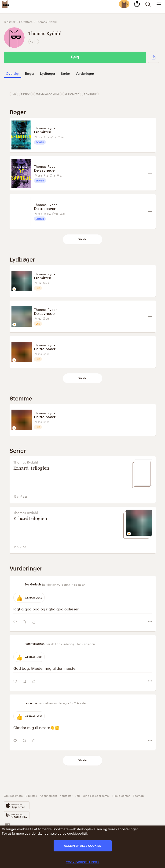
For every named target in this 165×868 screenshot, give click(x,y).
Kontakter (66, 795)
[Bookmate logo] (6, 4)
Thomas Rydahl (46, 128)
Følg (75, 57)
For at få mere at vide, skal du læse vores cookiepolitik (45, 833)
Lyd (14, 94)
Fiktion (26, 94)
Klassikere (72, 94)
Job (78, 795)
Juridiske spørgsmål (96, 795)
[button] (154, 57)
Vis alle (82, 239)
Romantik (90, 94)
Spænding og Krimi (48, 94)
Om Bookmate (13, 795)
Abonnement (48, 795)
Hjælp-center (121, 795)
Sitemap (138, 795)
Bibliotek (31, 795)
